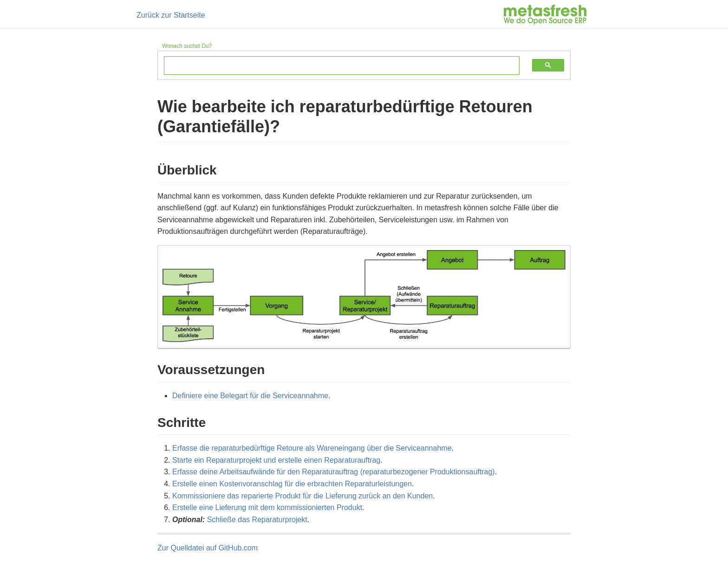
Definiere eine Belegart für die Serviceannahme (250, 396)
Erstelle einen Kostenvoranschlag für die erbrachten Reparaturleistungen (292, 484)
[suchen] (335, 66)
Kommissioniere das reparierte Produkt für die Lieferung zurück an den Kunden (302, 496)
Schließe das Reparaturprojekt (257, 520)
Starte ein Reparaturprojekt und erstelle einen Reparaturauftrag (276, 460)
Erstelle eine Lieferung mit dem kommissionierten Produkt (267, 507)
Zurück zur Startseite (171, 15)
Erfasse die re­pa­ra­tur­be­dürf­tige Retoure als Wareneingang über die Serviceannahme (312, 448)
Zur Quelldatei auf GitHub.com (208, 548)
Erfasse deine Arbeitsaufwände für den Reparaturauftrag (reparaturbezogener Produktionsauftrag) (334, 472)
